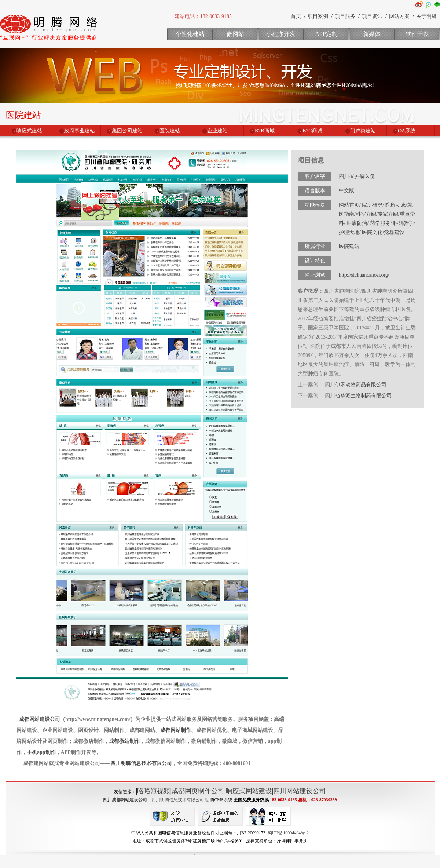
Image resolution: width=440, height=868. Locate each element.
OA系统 (407, 131)
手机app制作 (41, 752)
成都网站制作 (176, 730)
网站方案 (399, 16)
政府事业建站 (80, 131)
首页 (296, 16)
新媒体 (372, 34)
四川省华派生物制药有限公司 (358, 396)
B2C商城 (312, 131)
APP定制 (326, 34)
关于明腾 (426, 16)
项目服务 (345, 16)
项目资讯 (372, 16)
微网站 (235, 34)
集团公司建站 (127, 131)
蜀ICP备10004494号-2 (288, 833)
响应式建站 (29, 131)
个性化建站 (190, 34)
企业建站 (217, 131)
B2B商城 (265, 131)
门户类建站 (363, 131)
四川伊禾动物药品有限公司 (356, 385)
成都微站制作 (124, 741)
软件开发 (417, 34)
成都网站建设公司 (40, 719)
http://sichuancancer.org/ (364, 275)
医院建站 (170, 131)
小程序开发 (281, 34)
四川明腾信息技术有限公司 (141, 763)
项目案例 (318, 16)
